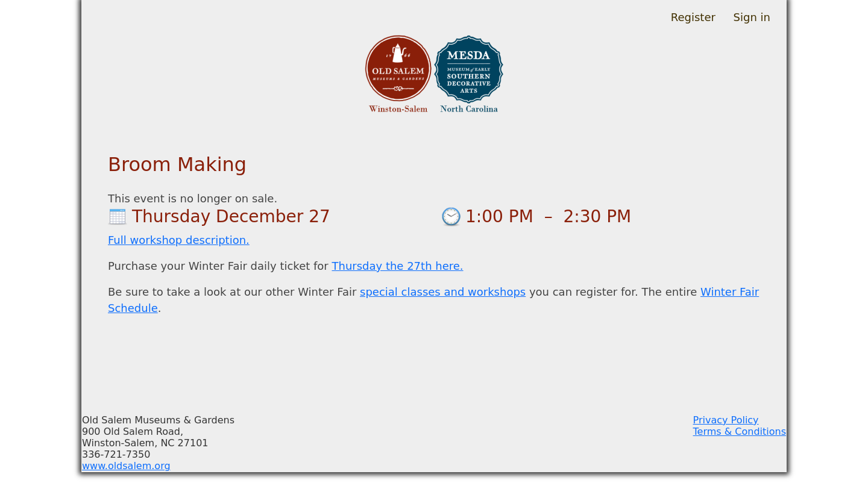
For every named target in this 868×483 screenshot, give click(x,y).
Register (693, 17)
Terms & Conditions (740, 432)
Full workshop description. (179, 240)
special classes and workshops (443, 292)
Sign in (752, 17)
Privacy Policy (726, 420)
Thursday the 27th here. (397, 266)
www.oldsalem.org (126, 466)
